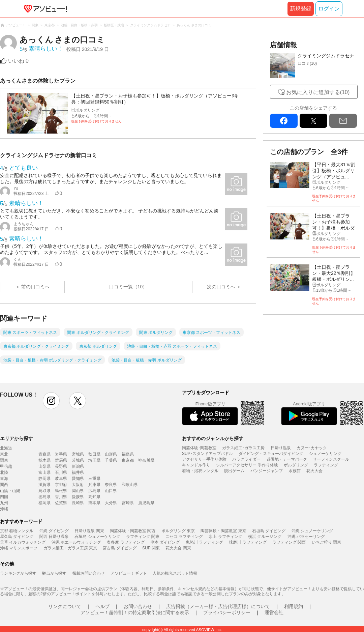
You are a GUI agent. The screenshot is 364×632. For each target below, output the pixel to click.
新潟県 (78, 466)
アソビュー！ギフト (129, 573)
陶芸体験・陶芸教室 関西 (133, 531)
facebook (284, 121)
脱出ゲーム (234, 471)
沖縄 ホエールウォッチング (76, 542)
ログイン (329, 9)
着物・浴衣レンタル (200, 471)
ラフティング (326, 465)
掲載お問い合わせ (89, 573)
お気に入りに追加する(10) (318, 92)
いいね (18, 61)
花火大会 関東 (178, 548)
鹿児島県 (146, 503)
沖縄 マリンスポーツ (19, 548)
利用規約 (294, 606)
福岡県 (44, 503)
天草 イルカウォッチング (23, 542)
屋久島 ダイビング (17, 537)
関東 (4, 460)
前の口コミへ (35, 287)
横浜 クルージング (265, 537)
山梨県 (44, 466)
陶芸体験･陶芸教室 (199, 448)
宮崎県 (128, 503)
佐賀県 (61, 503)
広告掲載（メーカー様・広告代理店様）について (218, 606)
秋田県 (94, 454)
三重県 (94, 479)
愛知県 (78, 479)
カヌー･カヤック (312, 448)
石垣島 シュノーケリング (97, 537)
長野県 (61, 466)
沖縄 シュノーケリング (312, 531)
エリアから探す (17, 438)
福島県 (128, 454)
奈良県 (111, 485)
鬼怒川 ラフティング (204, 542)
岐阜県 (61, 479)
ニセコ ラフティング (184, 537)
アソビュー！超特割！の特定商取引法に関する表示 (135, 612)
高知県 (94, 497)
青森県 (44, 454)
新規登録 (301, 9)
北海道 (6, 448)
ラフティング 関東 (143, 537)
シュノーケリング (325, 454)
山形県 (111, 454)
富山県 (44, 472)
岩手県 (61, 454)
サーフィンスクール (331, 459)
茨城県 (78, 460)
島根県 (61, 491)
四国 (4, 497)
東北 (4, 454)
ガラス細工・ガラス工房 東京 (70, 548)
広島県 (94, 491)
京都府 (61, 485)
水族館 (295, 471)
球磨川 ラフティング (248, 542)
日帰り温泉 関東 (89, 531)
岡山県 (78, 491)
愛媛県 (78, 497)
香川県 (61, 497)
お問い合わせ (138, 606)
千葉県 (111, 460)
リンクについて (65, 606)
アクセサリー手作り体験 (204, 459)
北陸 (4, 472)
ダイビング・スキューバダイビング (271, 454)
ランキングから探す (18, 573)
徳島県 (44, 497)
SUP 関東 (151, 548)
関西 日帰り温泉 (54, 537)
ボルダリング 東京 (178, 531)
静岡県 (44, 479)
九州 (4, 503)
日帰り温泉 (281, 448)
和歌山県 (130, 485)
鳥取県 (44, 491)
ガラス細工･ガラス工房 (243, 448)
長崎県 (78, 503)
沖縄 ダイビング (54, 531)
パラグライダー (246, 459)
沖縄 (4, 509)
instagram (51, 401)
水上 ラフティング (225, 537)
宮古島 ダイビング (119, 548)
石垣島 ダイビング (269, 531)
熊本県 (94, 503)
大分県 (111, 503)
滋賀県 (44, 485)
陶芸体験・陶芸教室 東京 (223, 531)
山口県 (111, 491)
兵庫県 (94, 485)
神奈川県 (146, 460)
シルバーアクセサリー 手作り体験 (247, 465)
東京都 (128, 460)
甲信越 (6, 466)
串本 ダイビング (165, 542)
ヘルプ (102, 606)
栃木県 (44, 460)
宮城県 (78, 454)
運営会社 (274, 612)
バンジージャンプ (267, 471)
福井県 (78, 472)
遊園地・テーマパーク (287, 459)
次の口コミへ (221, 287)
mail (343, 121)
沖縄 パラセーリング (306, 537)
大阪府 (78, 485)
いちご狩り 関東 (326, 542)
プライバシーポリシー (227, 612)
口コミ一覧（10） (128, 287)
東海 (4, 479)
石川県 (61, 472)
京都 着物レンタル (17, 531)
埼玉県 (94, 460)
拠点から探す (54, 573)
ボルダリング (296, 465)
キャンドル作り (196, 465)
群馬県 (61, 460)
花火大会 (314, 471)
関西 (4, 485)
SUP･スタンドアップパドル (207, 454)
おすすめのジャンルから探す (213, 438)
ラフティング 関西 (289, 542)
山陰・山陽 (10, 491)
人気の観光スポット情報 (175, 573)
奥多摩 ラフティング (126, 542)
